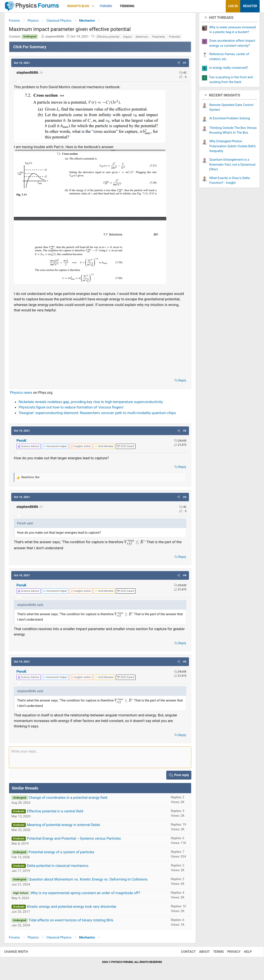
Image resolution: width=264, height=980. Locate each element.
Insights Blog (78, 6)
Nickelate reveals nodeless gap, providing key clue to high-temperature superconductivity (91, 403)
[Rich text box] (100, 759)
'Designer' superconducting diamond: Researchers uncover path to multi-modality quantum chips (97, 414)
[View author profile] (81, 448)
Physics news (21, 394)
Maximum (142, 38)
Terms (214, 953)
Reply (182, 382)
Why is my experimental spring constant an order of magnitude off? (86, 894)
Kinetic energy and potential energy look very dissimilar (72, 908)
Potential (174, 38)
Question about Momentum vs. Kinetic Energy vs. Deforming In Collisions (88, 881)
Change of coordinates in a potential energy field (68, 799)
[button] (93, 6)
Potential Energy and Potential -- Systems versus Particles (74, 840)
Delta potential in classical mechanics (58, 867)
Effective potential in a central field (55, 813)
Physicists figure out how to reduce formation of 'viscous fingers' (71, 409)
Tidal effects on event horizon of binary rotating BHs (71, 922)
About (200, 953)
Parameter (158, 38)
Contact (184, 953)
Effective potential (108, 38)
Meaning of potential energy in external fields (63, 826)
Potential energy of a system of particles (61, 853)
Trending (127, 6)
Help (244, 953)
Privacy (230, 953)
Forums (106, 6)
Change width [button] (20, 953)
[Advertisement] (100, 346)
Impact (127, 38)
